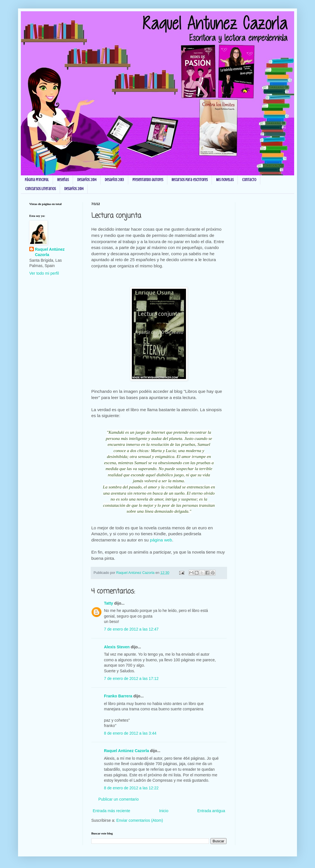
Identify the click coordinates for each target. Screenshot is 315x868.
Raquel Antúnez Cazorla (127, 751)
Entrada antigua (211, 811)
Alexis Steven (117, 647)
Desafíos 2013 (114, 180)
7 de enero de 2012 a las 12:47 (131, 629)
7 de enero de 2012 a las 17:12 (131, 678)
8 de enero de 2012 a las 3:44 (130, 733)
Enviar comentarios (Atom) (140, 820)
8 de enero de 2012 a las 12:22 (131, 788)
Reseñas (63, 180)
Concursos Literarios (40, 189)
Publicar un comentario (118, 799)
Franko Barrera (118, 696)
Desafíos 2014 (87, 180)
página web (161, 540)
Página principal (37, 180)
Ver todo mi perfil (44, 273)
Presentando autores (148, 180)
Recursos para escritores (190, 180)
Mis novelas (225, 180)
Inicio (164, 811)
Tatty (108, 603)
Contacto (249, 180)
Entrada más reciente (111, 811)
